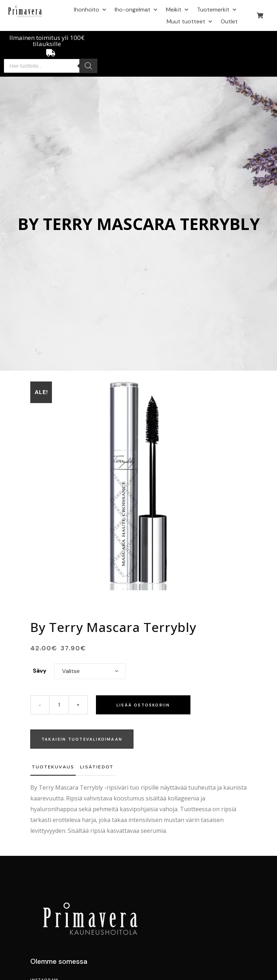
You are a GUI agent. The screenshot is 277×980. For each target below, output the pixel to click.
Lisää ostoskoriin (143, 705)
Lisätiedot (97, 767)
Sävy (40, 671)
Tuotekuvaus (53, 767)
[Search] (88, 66)
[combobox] (90, 671)
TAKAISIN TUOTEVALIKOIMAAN (82, 739)
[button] (91, 10)
